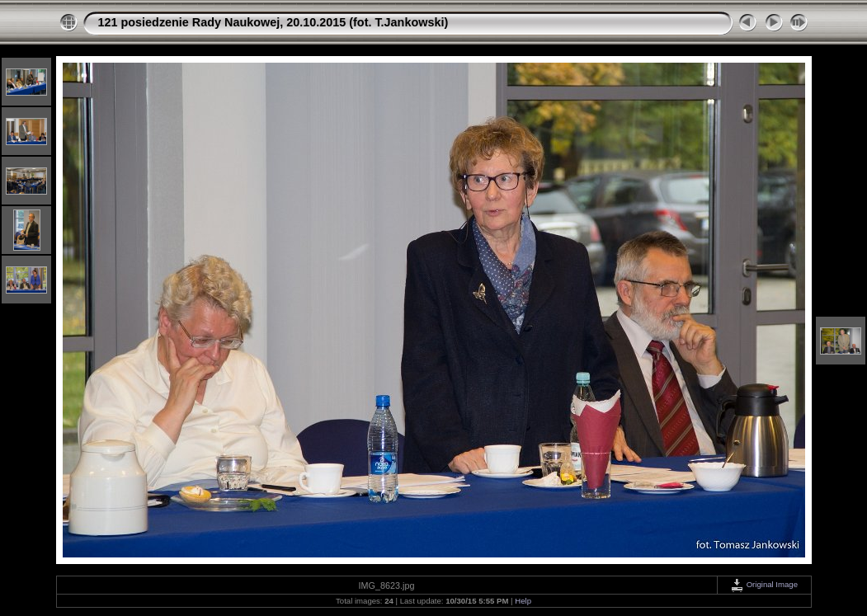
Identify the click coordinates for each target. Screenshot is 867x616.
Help (523, 601)
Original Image (764, 584)
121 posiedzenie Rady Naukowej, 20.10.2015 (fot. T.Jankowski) (273, 22)
